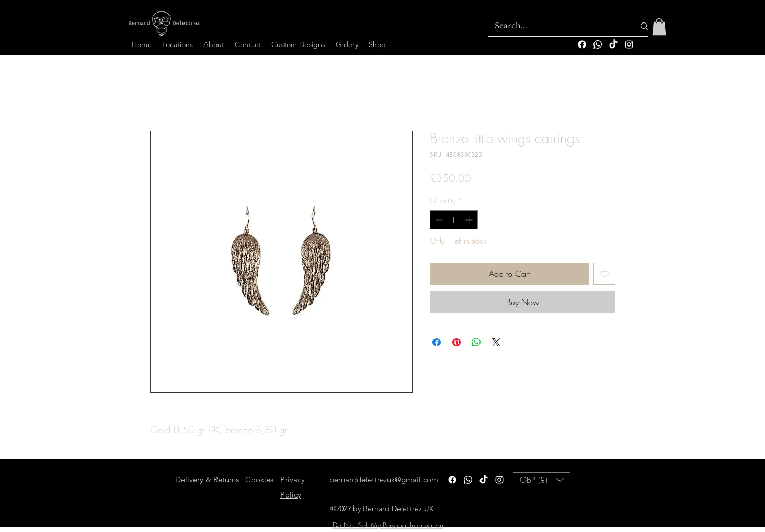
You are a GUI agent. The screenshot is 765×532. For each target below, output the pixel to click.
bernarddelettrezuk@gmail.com (384, 479)
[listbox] (542, 480)
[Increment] (470, 220)
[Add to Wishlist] (604, 274)
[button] (659, 27)
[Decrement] (438, 220)
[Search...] (557, 26)
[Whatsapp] (598, 44)
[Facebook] (582, 44)
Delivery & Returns (207, 479)
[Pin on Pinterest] (456, 342)
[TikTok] (613, 44)
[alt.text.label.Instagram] (629, 44)
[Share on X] (496, 342)
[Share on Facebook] (437, 342)
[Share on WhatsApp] (476, 342)
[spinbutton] (454, 220)
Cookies (259, 479)
